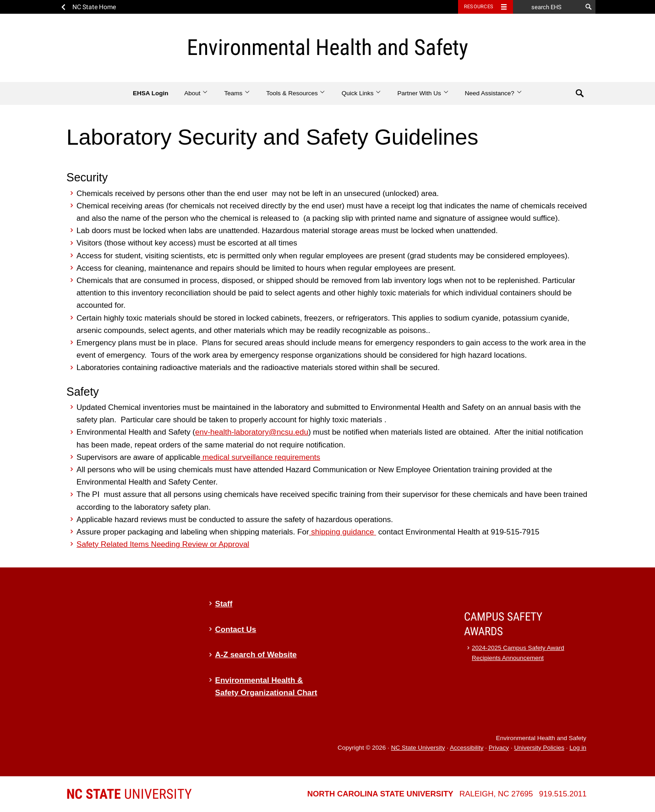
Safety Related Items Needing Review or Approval (163, 544)
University (129, 794)
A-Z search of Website (256, 655)
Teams (237, 93)
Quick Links (362, 93)
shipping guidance (343, 532)
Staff (224, 604)
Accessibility (467, 748)
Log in (578, 748)
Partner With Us (423, 93)
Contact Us (236, 629)
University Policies (539, 748)
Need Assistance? (494, 93)
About (196, 93)
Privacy (499, 748)
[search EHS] (547, 7)
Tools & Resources (296, 93)
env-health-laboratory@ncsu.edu (252, 432)
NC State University (418, 748)
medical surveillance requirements (260, 457)
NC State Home (94, 7)
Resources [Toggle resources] (479, 7)
